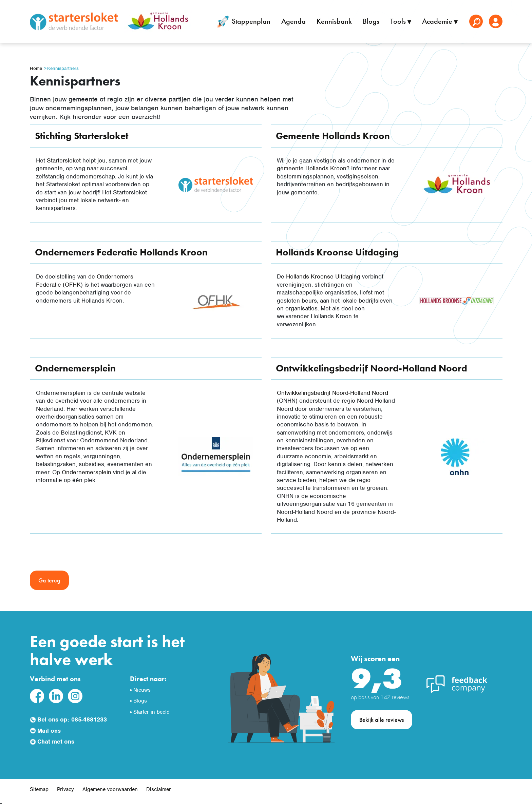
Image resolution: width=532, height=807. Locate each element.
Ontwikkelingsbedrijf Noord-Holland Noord (372, 368)
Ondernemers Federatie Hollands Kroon (121, 252)
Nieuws (142, 690)
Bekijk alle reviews (382, 720)
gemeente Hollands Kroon (312, 168)
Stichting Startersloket (82, 136)
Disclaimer (159, 789)
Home (36, 68)
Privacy (65, 789)
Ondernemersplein (75, 368)
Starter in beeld (151, 712)
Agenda (293, 21)
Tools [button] (399, 21)
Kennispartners (63, 68)
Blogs (371, 21)
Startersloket (64, 160)
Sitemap (39, 789)
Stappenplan (242, 22)
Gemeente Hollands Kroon (333, 136)
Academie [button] (438, 21)
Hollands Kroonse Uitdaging (337, 252)
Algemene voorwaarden (110, 789)
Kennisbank (334, 21)
